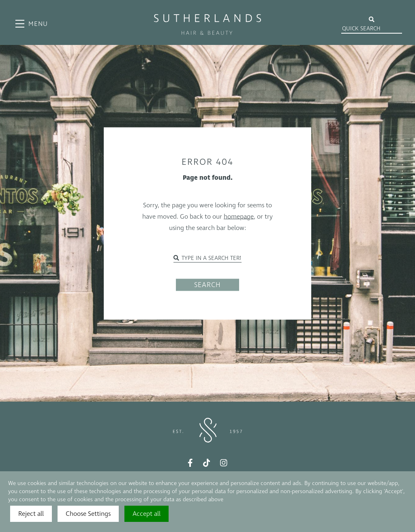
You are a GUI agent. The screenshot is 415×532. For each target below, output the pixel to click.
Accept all (147, 514)
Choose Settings (88, 514)
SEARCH (207, 285)
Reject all (31, 514)
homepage (239, 216)
